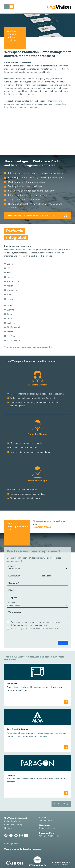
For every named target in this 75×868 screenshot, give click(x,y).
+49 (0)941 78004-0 (42, 527)
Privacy (16, 844)
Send (63, 643)
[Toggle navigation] (9, 7)
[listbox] (38, 569)
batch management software (32, 216)
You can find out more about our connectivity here (29, 347)
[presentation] (26, 636)
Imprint (7, 844)
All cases (60, 804)
